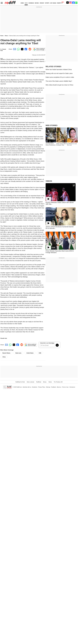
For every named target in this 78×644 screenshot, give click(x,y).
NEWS (26, 3)
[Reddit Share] (29, 49)
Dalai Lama (18, 353)
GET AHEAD (53, 3)
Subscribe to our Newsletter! (47, 343)
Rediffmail (39, 382)
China (4, 357)
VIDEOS (49, 181)
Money (45, 382)
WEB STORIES (51, 125)
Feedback (54, 387)
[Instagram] (70, 3)
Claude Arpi (4, 338)
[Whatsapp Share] (18, 49)
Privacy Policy (42, 387)
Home (2, 36)
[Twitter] (67, 3)
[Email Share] (14, 49)
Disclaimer (35, 387)
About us (59, 387)
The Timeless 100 (58, 382)
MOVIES (37, 3)
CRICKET (42, 3)
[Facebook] (73, 3)
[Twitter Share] (22, 49)
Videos (50, 382)
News (6, 36)
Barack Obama (6, 353)
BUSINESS (31, 3)
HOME (22, 3)
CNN (40, 353)
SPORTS (47, 3)
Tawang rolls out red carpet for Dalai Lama (59, 73)
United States (30, 353)
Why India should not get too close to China (59, 85)
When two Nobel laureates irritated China (59, 69)
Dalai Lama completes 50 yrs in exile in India (60, 77)
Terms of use (65, 387)
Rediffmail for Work (20, 382)
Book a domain (30, 382)
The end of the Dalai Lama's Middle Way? (59, 81)
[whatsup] (76, 3)
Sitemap (48, 387)
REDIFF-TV (60, 3)
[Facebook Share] (26, 49)
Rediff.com (19, 387)
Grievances (72, 387)
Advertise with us (27, 387)
